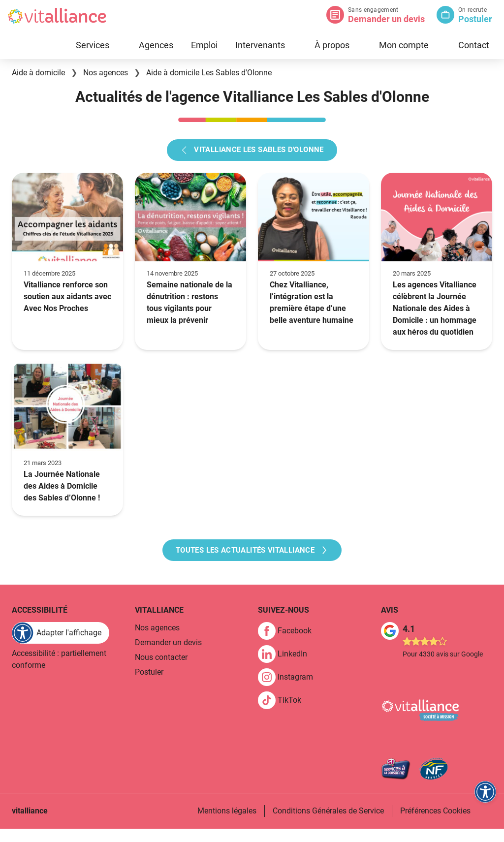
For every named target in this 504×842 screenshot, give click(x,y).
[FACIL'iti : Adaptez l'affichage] (61, 647)
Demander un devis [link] (168, 656)
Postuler (475, 19)
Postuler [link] (149, 686)
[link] (289, 645)
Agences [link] (156, 45)
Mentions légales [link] (227, 824)
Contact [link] (474, 45)
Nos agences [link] (157, 641)
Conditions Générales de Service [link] (328, 824)
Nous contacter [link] (161, 671)
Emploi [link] (204, 45)
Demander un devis (386, 19)
